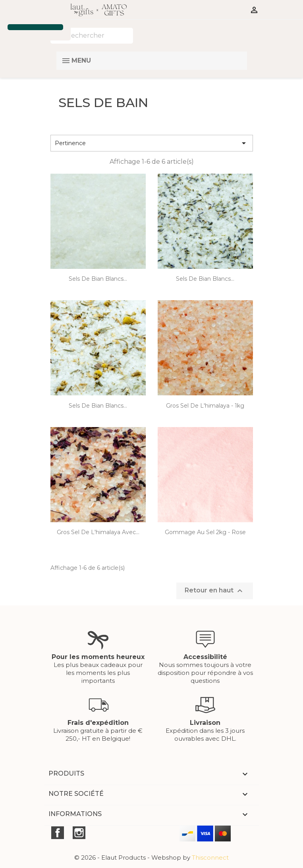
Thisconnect (210, 857)
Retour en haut (215, 591)
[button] (9, 13)
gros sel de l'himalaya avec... (98, 532)
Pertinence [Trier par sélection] (152, 143)
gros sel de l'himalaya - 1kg (205, 406)
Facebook (58, 833)
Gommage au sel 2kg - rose (205, 532)
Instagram (79, 833)
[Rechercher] (92, 36)
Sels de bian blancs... (98, 279)
